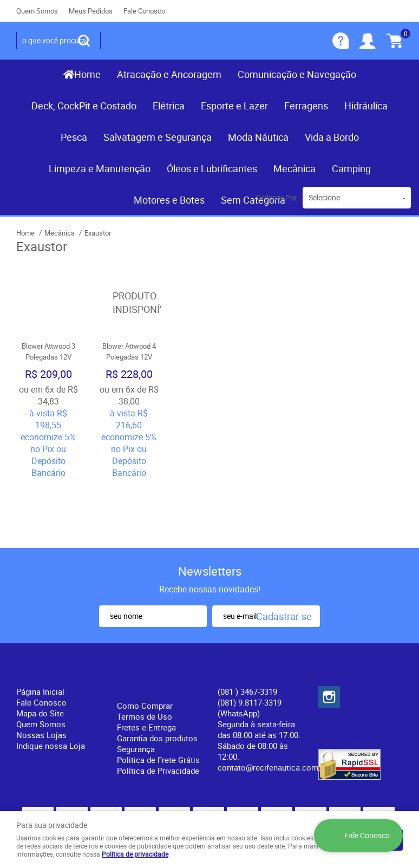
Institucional (46, 615)
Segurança (136, 690)
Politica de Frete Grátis (158, 701)
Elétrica (169, 106)
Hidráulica (366, 106)
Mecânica (294, 168)
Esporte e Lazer (234, 106)
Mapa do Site (40, 655)
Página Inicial (40, 633)
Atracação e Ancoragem (169, 74)
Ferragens (306, 106)
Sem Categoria (253, 200)
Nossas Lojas (41, 676)
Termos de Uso (145, 658)
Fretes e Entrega (146, 669)
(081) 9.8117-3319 (250, 649)
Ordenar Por (277, 197)
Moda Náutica (258, 137)
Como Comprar (145, 647)
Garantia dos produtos (157, 680)
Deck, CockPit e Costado (84, 106)
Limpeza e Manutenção (100, 168)
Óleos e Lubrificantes (212, 168)
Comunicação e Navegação (297, 74)
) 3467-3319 (247, 633)
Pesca (74, 137)
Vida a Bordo (332, 137)
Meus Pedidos (91, 11)
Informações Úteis (147, 622)
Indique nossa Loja (51, 687)
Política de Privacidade (158, 712)
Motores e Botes (169, 200)
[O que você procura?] (84, 41)
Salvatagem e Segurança (158, 137)
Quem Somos (37, 11)
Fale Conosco (144, 11)
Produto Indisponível (129, 303)
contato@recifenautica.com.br (273, 709)
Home (87, 74)
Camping (351, 168)
